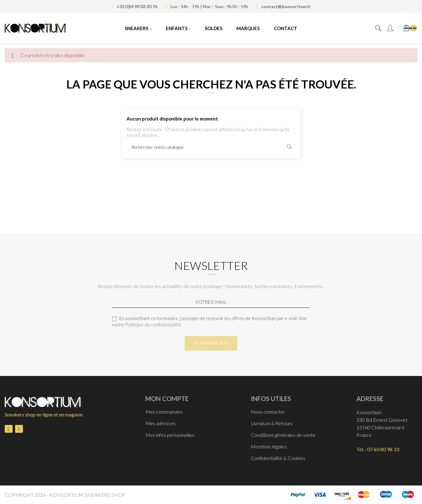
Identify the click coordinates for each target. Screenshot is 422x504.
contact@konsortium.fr (286, 6)
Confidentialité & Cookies (278, 458)
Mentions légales (269, 446)
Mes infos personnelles (170, 435)
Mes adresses (160, 423)
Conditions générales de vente (283, 435)
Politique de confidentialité (153, 324)
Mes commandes (164, 412)
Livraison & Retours (272, 423)
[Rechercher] (211, 147)
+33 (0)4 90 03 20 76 (137, 6)
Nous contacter (268, 412)
